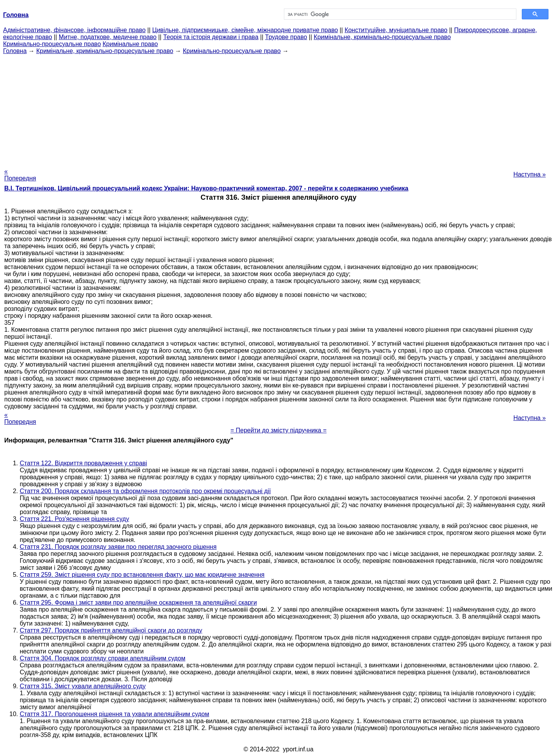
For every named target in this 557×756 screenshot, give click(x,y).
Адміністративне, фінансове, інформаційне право (74, 30)
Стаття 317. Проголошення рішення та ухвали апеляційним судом (114, 714)
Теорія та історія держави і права (211, 37)
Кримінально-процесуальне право (52, 44)
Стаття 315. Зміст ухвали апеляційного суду (83, 686)
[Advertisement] (278, 109)
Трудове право (286, 37)
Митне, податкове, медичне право (108, 37)
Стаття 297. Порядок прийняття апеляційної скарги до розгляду (111, 630)
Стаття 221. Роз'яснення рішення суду (74, 519)
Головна (15, 51)
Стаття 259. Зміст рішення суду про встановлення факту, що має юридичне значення (142, 575)
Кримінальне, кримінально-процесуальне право (382, 37)
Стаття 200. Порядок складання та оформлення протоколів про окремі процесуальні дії (145, 491)
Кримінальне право (130, 44)
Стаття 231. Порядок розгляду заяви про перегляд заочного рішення (118, 547)
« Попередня (20, 175)
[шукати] (399, 14)
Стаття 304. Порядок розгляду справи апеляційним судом (103, 658)
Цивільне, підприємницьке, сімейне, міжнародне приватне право (245, 30)
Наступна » (530, 174)
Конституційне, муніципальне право (396, 30)
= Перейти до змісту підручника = (279, 430)
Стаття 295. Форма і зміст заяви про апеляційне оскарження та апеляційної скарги (138, 603)
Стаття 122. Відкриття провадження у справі (83, 463)
